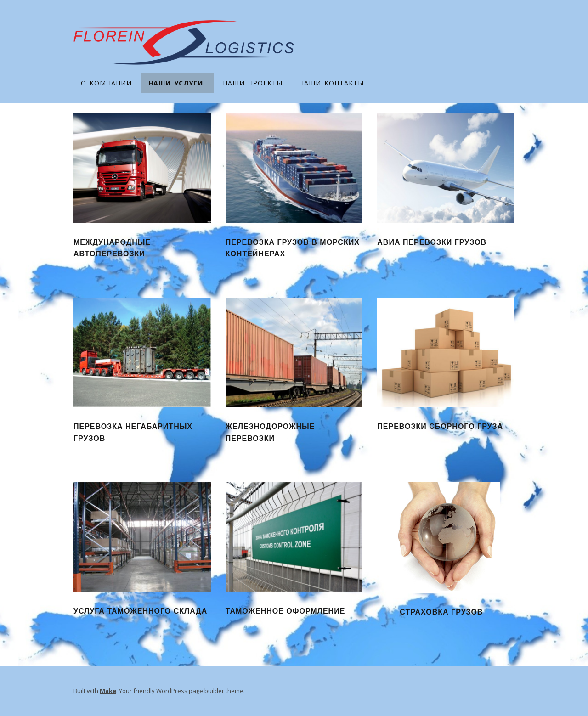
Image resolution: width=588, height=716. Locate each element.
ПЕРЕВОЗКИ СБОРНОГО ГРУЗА (440, 426)
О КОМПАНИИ (106, 83)
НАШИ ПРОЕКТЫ (253, 83)
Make (108, 691)
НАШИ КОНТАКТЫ (331, 83)
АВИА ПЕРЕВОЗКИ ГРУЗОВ (432, 242)
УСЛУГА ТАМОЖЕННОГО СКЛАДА (140, 611)
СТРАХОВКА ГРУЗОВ (441, 612)
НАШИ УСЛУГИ (176, 83)
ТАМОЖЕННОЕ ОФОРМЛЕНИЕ (286, 611)
